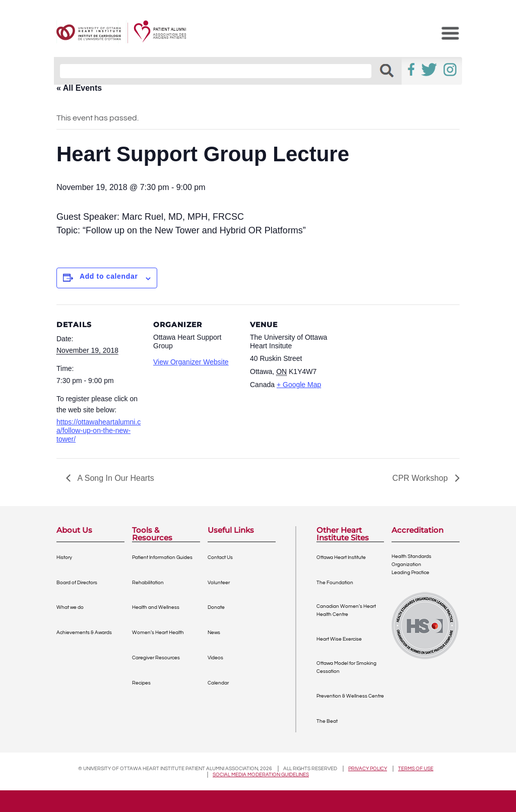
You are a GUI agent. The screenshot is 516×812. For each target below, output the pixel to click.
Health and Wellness (156, 607)
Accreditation (417, 530)
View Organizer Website (191, 362)
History (64, 557)
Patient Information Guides (162, 557)
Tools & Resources (152, 534)
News (214, 633)
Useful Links (231, 530)
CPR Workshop (421, 478)
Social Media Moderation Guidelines (261, 775)
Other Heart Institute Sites (343, 534)
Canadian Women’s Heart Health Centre (346, 610)
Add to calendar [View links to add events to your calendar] (109, 276)
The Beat (327, 721)
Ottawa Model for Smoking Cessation (346, 667)
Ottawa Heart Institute (341, 557)
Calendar (218, 683)
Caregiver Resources (156, 658)
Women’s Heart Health (158, 633)
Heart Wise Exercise (339, 639)
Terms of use (416, 769)
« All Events (79, 88)
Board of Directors (77, 583)
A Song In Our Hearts (115, 478)
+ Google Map (299, 385)
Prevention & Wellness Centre (350, 696)
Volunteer (219, 583)
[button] (387, 71)
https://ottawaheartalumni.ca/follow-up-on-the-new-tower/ (99, 430)
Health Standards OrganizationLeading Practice (411, 565)
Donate (216, 607)
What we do (70, 607)
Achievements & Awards (84, 633)
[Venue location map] (400, 374)
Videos (215, 658)
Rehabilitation (148, 583)
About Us (74, 530)
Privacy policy (368, 769)
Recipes (141, 683)
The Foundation (335, 583)
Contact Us (220, 557)
